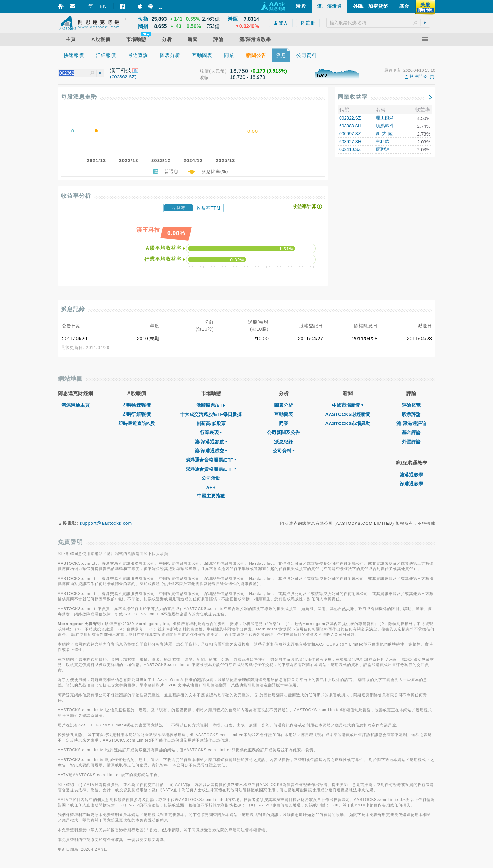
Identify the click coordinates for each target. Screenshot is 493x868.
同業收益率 (353, 97)
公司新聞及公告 (283, 432)
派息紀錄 (284, 442)
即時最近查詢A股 (136, 423)
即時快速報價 (136, 405)
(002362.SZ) (123, 77)
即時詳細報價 (136, 414)
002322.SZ (350, 118)
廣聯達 (383, 149)
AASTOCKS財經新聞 (348, 414)
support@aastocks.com (106, 523)
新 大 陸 (384, 133)
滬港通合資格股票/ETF (211, 460)
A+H (211, 487)
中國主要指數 (211, 496)
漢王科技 (121, 70)
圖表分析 (284, 405)
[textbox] (378, 23)
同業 (284, 423)
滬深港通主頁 (75, 405)
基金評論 (411, 432)
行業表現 (211, 432)
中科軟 (383, 141)
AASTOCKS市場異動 (348, 423)
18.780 (239, 71)
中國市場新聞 (348, 405)
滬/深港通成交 (211, 451)
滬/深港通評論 (411, 423)
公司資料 (284, 451)
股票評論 (411, 414)
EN (103, 6)
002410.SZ (350, 149)
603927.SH (350, 142)
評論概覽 (411, 405)
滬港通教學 (411, 475)
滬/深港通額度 (211, 442)
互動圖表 (284, 414)
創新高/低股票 (211, 423)
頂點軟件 (385, 126)
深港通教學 (411, 484)
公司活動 (211, 478)
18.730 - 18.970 (247, 77)
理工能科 (385, 118)
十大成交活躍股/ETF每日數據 (211, 414)
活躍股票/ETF (211, 405)
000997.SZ (350, 134)
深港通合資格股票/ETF (211, 469)
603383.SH (350, 126)
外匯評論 (411, 442)
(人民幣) (218, 71)
